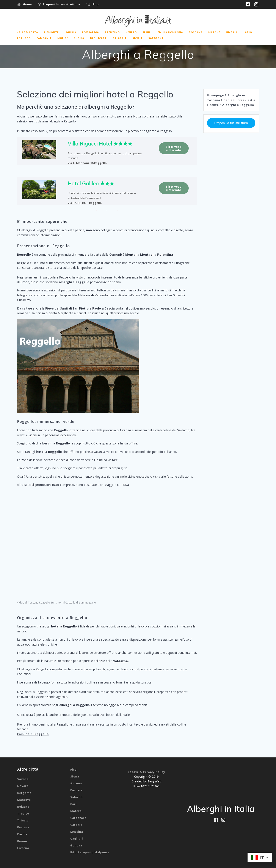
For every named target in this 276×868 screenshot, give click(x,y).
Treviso (23, 813)
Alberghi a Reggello (238, 105)
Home (27, 4)
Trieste (23, 820)
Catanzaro (78, 818)
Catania (76, 825)
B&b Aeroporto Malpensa (90, 852)
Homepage (216, 95)
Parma (22, 834)
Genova (76, 845)
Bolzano (24, 807)
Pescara (77, 790)
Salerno (76, 797)
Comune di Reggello (33, 734)
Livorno (23, 848)
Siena (75, 776)
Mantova (24, 800)
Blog (96, 4)
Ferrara (23, 827)
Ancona (76, 783)
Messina (77, 832)
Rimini (22, 841)
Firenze (80, 255)
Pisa (74, 769)
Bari (74, 804)
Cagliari (77, 838)
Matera (76, 811)
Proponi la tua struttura (61, 4)
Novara (23, 786)
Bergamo (24, 793)
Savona (23, 779)
